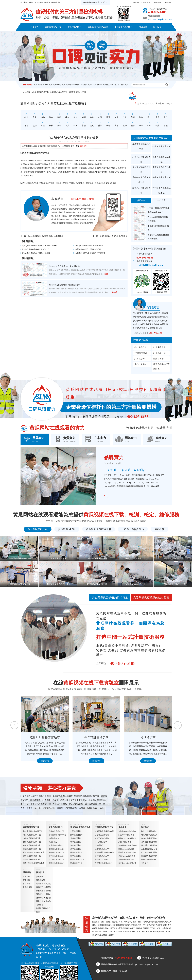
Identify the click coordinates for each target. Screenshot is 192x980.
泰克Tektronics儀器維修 (127, 863)
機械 (147, 849)
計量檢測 (62, 219)
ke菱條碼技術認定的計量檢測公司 (88, 249)
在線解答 (27, 884)
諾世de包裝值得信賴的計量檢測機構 (36, 253)
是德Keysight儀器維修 (127, 856)
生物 (143, 838)
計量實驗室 (41, 880)
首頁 (151, 104)
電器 (151, 845)
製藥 (151, 859)
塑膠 (155, 856)
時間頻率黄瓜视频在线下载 (162, 190)
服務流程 (40, 891)
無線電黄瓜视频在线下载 (107, 85)
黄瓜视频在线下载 (53, 27)
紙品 (143, 859)
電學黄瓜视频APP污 (56, 852)
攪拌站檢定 (99, 845)
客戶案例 (157, 27)
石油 (155, 849)
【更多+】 (108, 274)
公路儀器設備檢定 (102, 835)
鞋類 (155, 852)
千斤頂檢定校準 (101, 842)
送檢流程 (47, 891)
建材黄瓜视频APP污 (103, 856)
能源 (155, 835)
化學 (147, 838)
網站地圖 (158, 2)
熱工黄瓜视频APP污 (56, 859)
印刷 (168, 104)
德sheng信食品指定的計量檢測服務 (64, 266)
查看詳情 (44, 761)
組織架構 (40, 884)
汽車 (143, 842)
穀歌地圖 (147, 2)
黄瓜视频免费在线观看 (98, 27)
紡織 (143, 856)
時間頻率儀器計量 (77, 859)
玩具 (151, 852)
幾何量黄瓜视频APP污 (57, 835)
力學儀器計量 (76, 856)
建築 (143, 835)
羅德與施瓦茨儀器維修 (127, 852)
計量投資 (40, 901)
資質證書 (40, 877)
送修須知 (40, 894)
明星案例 (145, 863)
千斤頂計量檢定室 (148, 738)
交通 (147, 831)
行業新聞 (27, 880)
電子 (143, 845)
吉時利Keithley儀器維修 (128, 845)
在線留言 (40, 905)
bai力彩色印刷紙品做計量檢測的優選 (89, 246)
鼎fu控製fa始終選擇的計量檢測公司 (65, 285)
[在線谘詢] (82, 146)
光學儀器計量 (76, 849)
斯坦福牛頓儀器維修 (126, 859)
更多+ (167, 142)
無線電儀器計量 (76, 863)
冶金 (155, 838)
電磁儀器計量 (76, 838)
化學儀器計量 (76, 831)
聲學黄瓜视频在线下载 (162, 180)
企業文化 (47, 884)
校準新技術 (27, 887)
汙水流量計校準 (76, 835)
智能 (151, 835)
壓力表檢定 (69, 168)
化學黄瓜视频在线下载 (59, 92)
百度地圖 (136, 2)
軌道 (143, 831)
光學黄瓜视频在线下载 (141, 190)
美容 (147, 842)
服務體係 (47, 887)
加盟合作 (47, 901)
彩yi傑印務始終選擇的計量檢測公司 (114, 236)
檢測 (151, 842)
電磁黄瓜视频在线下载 (162, 170)
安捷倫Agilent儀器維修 (127, 831)
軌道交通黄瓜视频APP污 (104, 852)
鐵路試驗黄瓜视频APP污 (104, 831)
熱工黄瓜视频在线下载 (162, 149)
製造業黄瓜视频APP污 (103, 863)
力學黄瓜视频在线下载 (40, 92)
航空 (155, 831)
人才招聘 (47, 898)
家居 (147, 852)
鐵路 (151, 831)
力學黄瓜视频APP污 (56, 831)
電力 (155, 842)
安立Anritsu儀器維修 (126, 835)
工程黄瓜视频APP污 (123, 27)
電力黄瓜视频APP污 (56, 849)
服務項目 (40, 887)
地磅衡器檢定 (54, 838)
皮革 (147, 856)
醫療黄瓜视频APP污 (56, 863)
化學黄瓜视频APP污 (56, 856)
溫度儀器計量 (76, 845)
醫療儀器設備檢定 (102, 859)
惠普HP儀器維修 (125, 842)
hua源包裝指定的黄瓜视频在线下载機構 (90, 253)
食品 (151, 849)
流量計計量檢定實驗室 (96, 738)
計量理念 (47, 894)
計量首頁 (35, 27)
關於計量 (90, 35)
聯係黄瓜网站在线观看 (111, 35)
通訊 (147, 845)
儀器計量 (158, 922)
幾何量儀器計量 (76, 852)
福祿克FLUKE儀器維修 (127, 838)
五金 (143, 849)
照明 (155, 845)
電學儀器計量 (76, 842)
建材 (147, 835)
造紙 (155, 859)
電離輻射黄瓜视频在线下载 (141, 180)
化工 (143, 852)
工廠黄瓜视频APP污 (103, 849)
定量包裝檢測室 (44, 738)
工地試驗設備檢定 (56, 845)
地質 (151, 838)
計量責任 (40, 898)
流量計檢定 (53, 842)
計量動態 (75, 35)
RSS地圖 (168, 2)
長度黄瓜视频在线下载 (77, 92)
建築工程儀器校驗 (102, 838)
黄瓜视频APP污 (75, 27)
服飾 (151, 856)
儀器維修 (143, 27)
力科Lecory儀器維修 (126, 849)
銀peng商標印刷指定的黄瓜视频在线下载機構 (45, 236)
